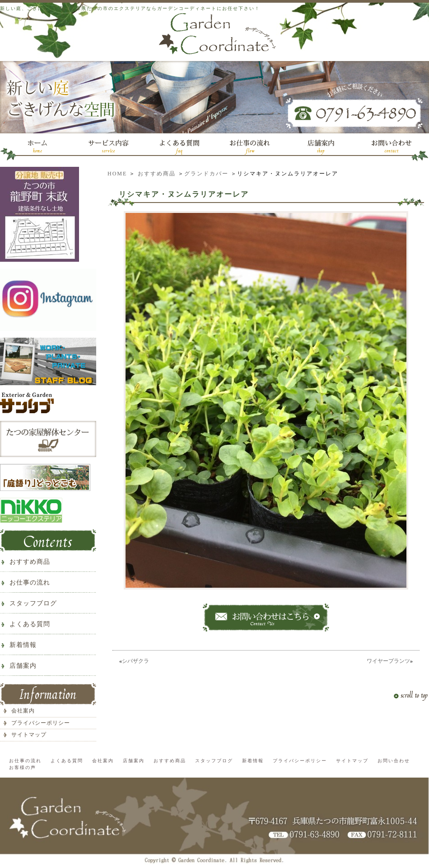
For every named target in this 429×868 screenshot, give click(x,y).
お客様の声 (23, 767)
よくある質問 (30, 624)
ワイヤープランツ (388, 661)
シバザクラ (135, 661)
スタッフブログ (33, 603)
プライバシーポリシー (41, 723)
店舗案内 (23, 666)
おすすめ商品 (157, 174)
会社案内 (23, 711)
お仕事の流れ (30, 583)
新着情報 (23, 645)
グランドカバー (206, 174)
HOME (117, 174)
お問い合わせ (394, 761)
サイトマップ (29, 735)
